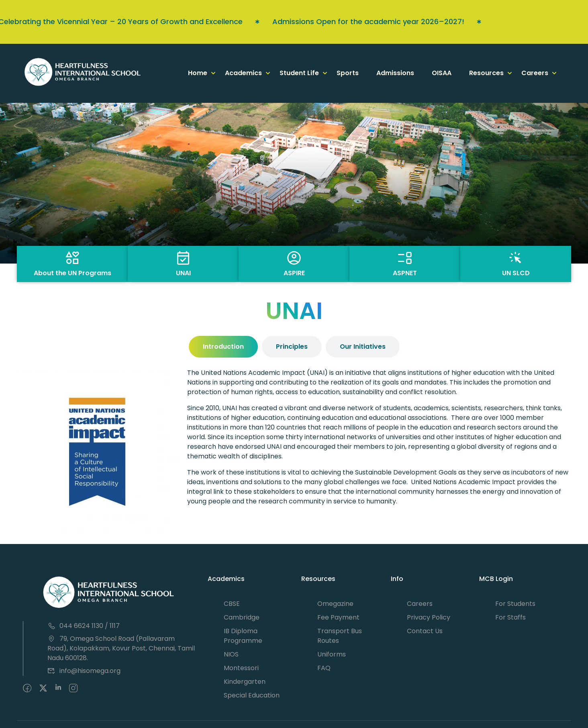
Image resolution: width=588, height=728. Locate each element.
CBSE (232, 604)
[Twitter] (43, 689)
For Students (515, 604)
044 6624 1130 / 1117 (84, 626)
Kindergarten (245, 682)
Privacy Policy (429, 617)
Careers (535, 73)
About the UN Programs (72, 273)
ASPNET (405, 273)
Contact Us (425, 631)
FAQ (324, 668)
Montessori (241, 668)
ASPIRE (294, 273)
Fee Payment (338, 617)
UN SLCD (516, 273)
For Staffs (510, 617)
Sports (348, 73)
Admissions (395, 73)
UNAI (183, 273)
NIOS (231, 654)
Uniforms (332, 654)
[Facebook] (27, 689)
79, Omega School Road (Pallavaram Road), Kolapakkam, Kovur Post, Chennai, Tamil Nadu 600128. (121, 648)
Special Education (252, 695)
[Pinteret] (58, 689)
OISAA (442, 73)
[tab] (223, 347)
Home (198, 73)
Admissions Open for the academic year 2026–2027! (337, 21)
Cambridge (242, 617)
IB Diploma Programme (243, 636)
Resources (486, 73)
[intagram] (73, 689)
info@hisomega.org (84, 671)
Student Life (299, 73)
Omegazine (335, 604)
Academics (243, 73)
